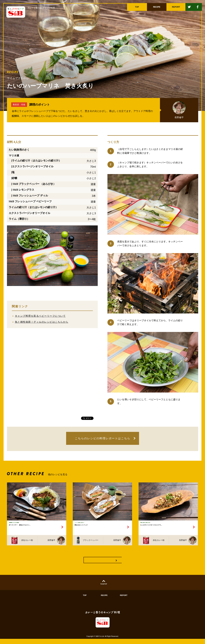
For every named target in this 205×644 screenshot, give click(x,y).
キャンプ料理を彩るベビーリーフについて (40, 316)
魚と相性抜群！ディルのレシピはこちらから (42, 322)
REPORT (124, 600)
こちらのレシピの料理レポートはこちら (103, 438)
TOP (85, 600)
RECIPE (104, 600)
